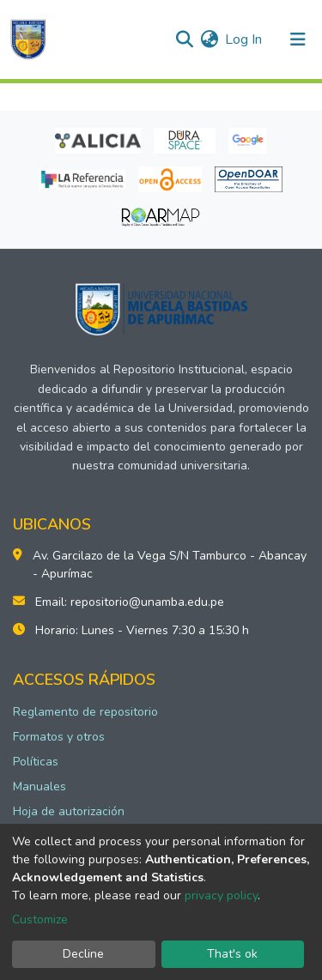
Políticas (36, 762)
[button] (209, 39)
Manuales (39, 786)
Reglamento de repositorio (85, 712)
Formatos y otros (59, 737)
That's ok (232, 954)
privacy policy (221, 895)
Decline (83, 954)
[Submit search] (184, 39)
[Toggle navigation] (298, 39)
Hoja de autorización (69, 811)
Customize (40, 920)
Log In (244, 39)
